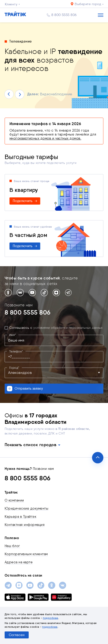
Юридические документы (26, 508)
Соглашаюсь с (56, 328)
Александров (20, 373)
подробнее (50, 618)
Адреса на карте (19, 562)
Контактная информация (25, 525)
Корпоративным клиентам (26, 554)
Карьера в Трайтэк (20, 517)
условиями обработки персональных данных (68, 328)
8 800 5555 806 (64, 15)
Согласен (17, 635)
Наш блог (12, 546)
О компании (14, 500)
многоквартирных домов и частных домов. (45, 138)
